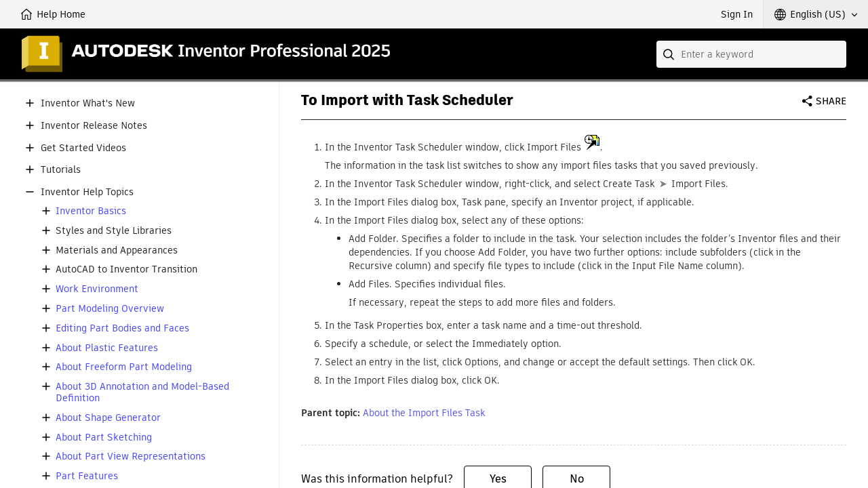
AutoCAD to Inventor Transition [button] (126, 269)
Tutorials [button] (61, 170)
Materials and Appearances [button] (117, 250)
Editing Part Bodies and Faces (122, 328)
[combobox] (751, 54)
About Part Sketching (104, 438)
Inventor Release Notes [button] (94, 126)
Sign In (737, 14)
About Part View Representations (131, 456)
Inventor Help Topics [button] (87, 192)
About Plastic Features (107, 348)
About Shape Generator (108, 418)
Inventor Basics (91, 211)
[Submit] (670, 54)
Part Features (87, 476)
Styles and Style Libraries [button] (114, 231)
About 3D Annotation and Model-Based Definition (142, 392)
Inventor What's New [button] (88, 103)
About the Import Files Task (424, 413)
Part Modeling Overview (110, 309)
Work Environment (97, 289)
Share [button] (831, 101)
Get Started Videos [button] (83, 148)
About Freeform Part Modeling (124, 367)
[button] (816, 14)
